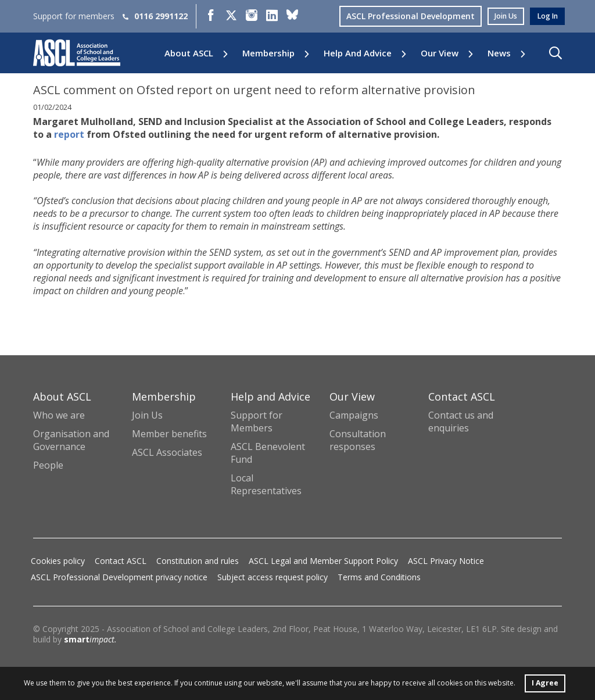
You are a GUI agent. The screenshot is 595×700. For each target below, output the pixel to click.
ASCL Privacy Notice (446, 561)
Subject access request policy (273, 577)
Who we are (59, 415)
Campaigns (354, 415)
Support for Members (257, 422)
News (499, 53)
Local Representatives (266, 484)
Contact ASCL (121, 561)
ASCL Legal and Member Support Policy (323, 561)
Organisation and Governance (71, 440)
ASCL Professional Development (402, 16)
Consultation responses (358, 440)
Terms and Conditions (379, 577)
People (48, 465)
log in (546, 16)
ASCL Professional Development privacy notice (119, 577)
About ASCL (189, 53)
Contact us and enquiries (461, 422)
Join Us (147, 415)
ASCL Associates (167, 452)
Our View (440, 53)
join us (500, 16)
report (69, 134)
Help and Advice (358, 53)
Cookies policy (58, 561)
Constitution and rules (198, 561)
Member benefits (169, 434)
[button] (555, 53)
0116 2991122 (155, 16)
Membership (268, 53)
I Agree (545, 682)
